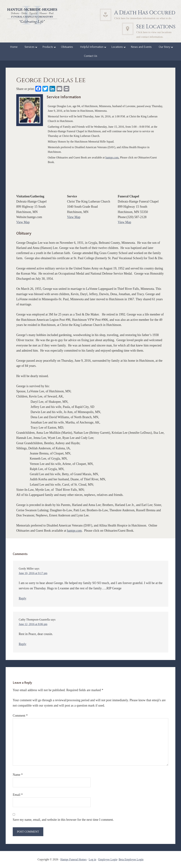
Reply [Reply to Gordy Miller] (23, 598)
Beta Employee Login (131, 859)
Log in (92, 859)
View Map (23, 222)
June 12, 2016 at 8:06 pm (33, 624)
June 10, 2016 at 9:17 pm (33, 573)
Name (18, 775)
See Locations (156, 27)
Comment (20, 716)
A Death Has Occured (145, 13)
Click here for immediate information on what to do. (143, 18)
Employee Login (108, 859)
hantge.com (112, 157)
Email (18, 795)
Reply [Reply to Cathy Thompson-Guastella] (23, 644)
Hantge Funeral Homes (73, 859)
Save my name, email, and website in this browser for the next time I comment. (63, 820)
